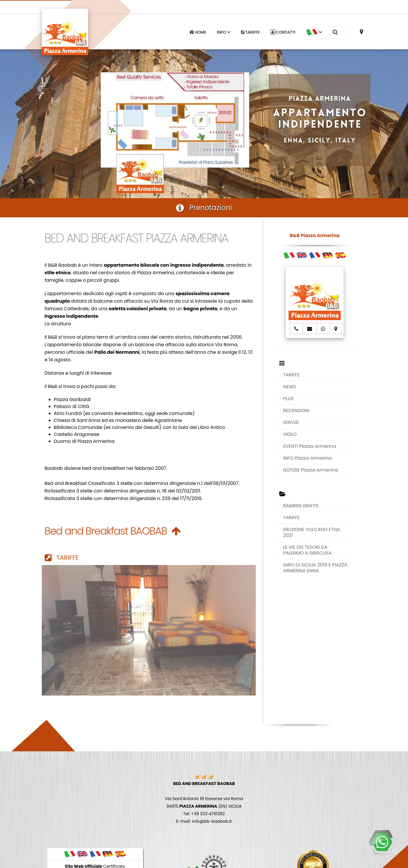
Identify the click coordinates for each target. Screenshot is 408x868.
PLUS (288, 399)
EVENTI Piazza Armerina (310, 446)
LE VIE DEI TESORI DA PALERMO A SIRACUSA (307, 550)
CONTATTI (283, 32)
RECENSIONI (296, 410)
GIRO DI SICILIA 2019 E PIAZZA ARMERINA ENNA (315, 568)
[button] (314, 32)
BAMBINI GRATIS (301, 506)
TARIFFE (250, 32)
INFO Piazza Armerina (307, 458)
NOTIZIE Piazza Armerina (310, 470)
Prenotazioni (204, 208)
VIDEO (290, 434)
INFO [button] (224, 32)
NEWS (289, 387)
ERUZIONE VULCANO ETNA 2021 (311, 532)
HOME (197, 32)
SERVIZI (291, 422)
